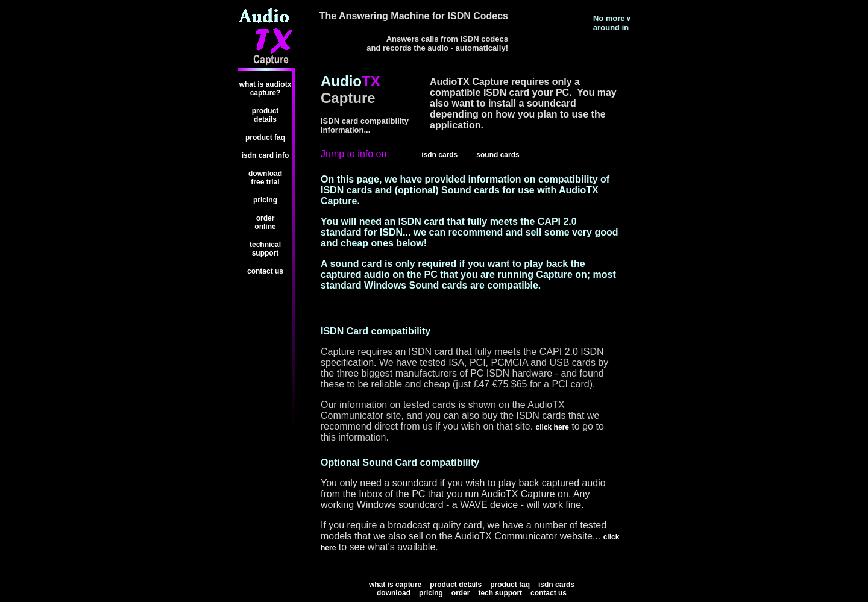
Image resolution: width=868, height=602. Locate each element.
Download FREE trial (265, 178)
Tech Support (500, 593)
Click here (552, 427)
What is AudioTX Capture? (266, 89)
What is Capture (395, 585)
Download (394, 593)
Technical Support (265, 249)
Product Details (266, 115)
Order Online (265, 222)
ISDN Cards (439, 155)
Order (461, 593)
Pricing (265, 200)
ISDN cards (556, 585)
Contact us (265, 271)
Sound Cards (498, 155)
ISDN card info (266, 155)
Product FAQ (265, 137)
